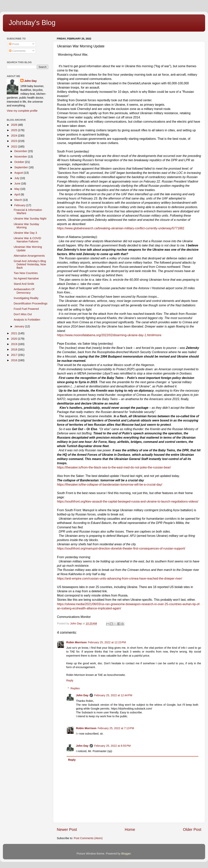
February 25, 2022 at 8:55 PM (112, 746)
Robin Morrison (76, 642)
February (20, 205)
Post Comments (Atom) (88, 838)
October (20, 162)
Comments (17, 51)
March (19, 200)
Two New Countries (26, 273)
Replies (75, 688)
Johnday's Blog (32, 23)
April (18, 194)
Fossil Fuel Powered (26, 309)
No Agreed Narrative (26, 278)
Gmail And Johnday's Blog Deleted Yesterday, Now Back (30, 264)
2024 (14, 136)
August (19, 173)
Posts (14, 44)
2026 (14, 125)
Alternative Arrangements (29, 256)
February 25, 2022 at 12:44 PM (113, 695)
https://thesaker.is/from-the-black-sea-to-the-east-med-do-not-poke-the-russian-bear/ (114, 467)
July (17, 178)
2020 (14, 339)
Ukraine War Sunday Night (30, 219)
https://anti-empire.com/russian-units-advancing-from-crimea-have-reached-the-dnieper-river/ (120, 579)
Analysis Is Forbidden (27, 320)
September (22, 167)
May (17, 189)
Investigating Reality (26, 298)
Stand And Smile (24, 284)
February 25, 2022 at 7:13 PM (116, 728)
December (21, 151)
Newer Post (67, 829)
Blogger (126, 854)
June (18, 183)
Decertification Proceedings (31, 303)
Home (130, 829)
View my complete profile (22, 111)
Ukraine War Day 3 (25, 233)
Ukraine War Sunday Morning (26, 226)
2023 (14, 141)
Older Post (192, 829)
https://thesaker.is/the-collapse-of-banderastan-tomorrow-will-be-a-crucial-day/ (110, 485)
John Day (82, 695)
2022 (14, 147)
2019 (14, 344)
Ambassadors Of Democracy (24, 291)
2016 (14, 360)
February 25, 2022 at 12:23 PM (107, 642)
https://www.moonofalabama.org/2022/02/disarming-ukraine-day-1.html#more (109, 335)
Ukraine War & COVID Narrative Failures (27, 240)
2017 (14, 355)
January (20, 326)
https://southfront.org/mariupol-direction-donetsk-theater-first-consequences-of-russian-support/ (121, 548)
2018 (14, 349)
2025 (14, 130)
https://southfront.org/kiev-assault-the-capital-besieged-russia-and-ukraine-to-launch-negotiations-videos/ (128, 501)
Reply (70, 680)
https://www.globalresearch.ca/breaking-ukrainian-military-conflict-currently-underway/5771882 (121, 228)
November (21, 157)
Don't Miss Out (23, 314)
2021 (14, 333)
